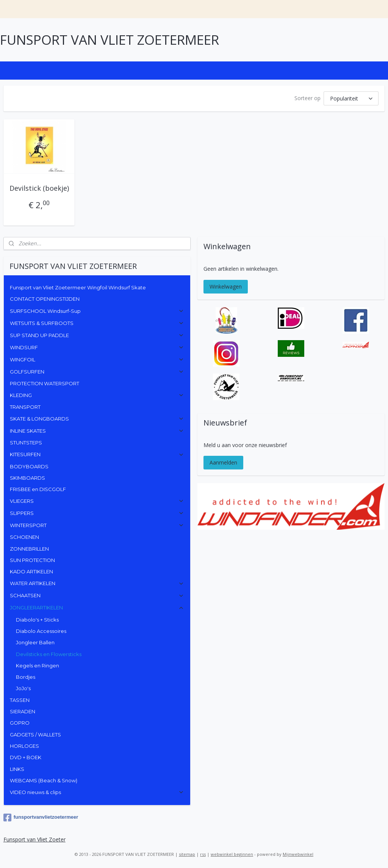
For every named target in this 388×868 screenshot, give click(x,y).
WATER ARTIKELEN (97, 583)
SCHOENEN (24, 537)
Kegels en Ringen (38, 666)
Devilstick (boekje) (39, 188)
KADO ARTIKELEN (31, 571)
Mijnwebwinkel (298, 854)
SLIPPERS (97, 513)
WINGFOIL (97, 359)
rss (203, 854)
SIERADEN (23, 711)
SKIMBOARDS (27, 478)
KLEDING (97, 395)
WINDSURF (97, 347)
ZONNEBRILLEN (29, 549)
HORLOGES (24, 746)
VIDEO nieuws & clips (97, 792)
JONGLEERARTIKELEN (97, 607)
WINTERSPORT (97, 525)
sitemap (187, 854)
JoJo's (23, 688)
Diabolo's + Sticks (37, 620)
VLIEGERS (97, 501)
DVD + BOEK (26, 757)
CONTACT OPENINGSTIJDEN (45, 299)
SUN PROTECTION (32, 560)
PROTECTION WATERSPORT (45, 383)
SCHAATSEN (97, 595)
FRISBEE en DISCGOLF (38, 489)
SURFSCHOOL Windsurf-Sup (97, 311)
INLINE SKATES (97, 431)
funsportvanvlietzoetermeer (41, 818)
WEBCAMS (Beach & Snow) (44, 780)
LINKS (17, 769)
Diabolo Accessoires (41, 631)
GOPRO (20, 723)
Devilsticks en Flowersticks (49, 654)
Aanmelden (223, 462)
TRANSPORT (25, 407)
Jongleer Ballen (35, 642)
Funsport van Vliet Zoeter (34, 839)
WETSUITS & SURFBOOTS (97, 323)
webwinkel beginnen (232, 854)
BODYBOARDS (29, 466)
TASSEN (20, 700)
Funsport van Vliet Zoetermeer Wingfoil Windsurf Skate (78, 287)
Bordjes (26, 677)
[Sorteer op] (351, 98)
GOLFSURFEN (97, 372)
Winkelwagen (226, 286)
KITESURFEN (97, 454)
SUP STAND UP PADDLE (97, 335)
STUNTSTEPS (26, 443)
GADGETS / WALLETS (35, 735)
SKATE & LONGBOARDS (97, 419)
